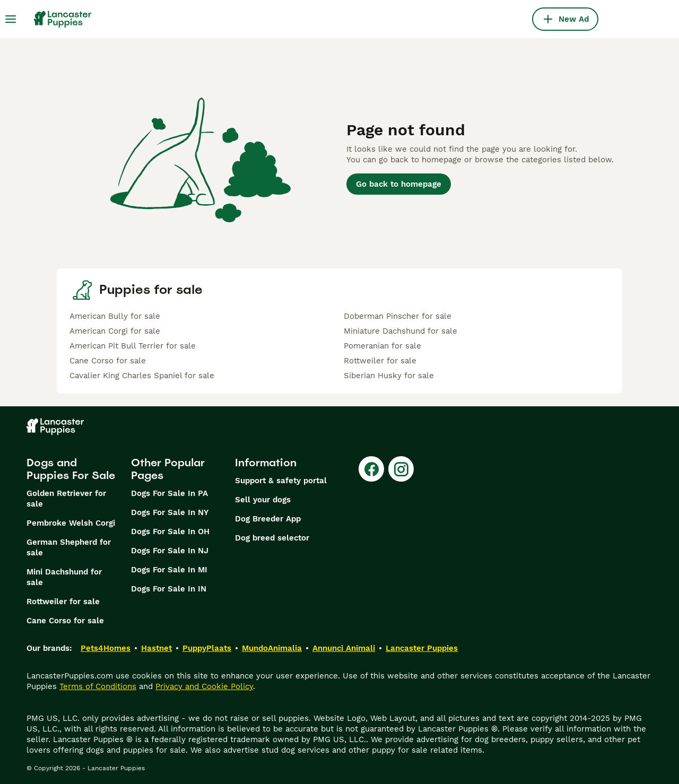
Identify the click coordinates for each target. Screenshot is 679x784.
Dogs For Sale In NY (170, 512)
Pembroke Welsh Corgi (71, 523)
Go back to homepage (399, 184)
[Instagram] (401, 469)
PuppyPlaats (207, 648)
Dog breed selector (272, 538)
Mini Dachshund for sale (64, 577)
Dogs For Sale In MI (169, 570)
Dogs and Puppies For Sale (71, 469)
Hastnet (156, 648)
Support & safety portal (281, 481)
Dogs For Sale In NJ (170, 551)
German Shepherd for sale (69, 547)
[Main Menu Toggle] (11, 19)
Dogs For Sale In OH (170, 532)
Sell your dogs (263, 500)
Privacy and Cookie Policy (204, 686)
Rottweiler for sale (380, 361)
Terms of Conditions (98, 686)
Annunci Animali (344, 648)
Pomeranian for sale (382, 346)
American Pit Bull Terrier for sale (133, 346)
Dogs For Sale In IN (169, 589)
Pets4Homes (106, 648)
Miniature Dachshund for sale (401, 331)
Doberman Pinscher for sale (398, 316)
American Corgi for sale (115, 331)
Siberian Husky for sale (389, 376)
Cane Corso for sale (108, 361)
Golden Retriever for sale (66, 499)
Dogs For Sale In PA (169, 493)
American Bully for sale (115, 316)
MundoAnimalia (272, 648)
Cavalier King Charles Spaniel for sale (142, 376)
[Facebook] (371, 469)
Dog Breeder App (268, 519)
